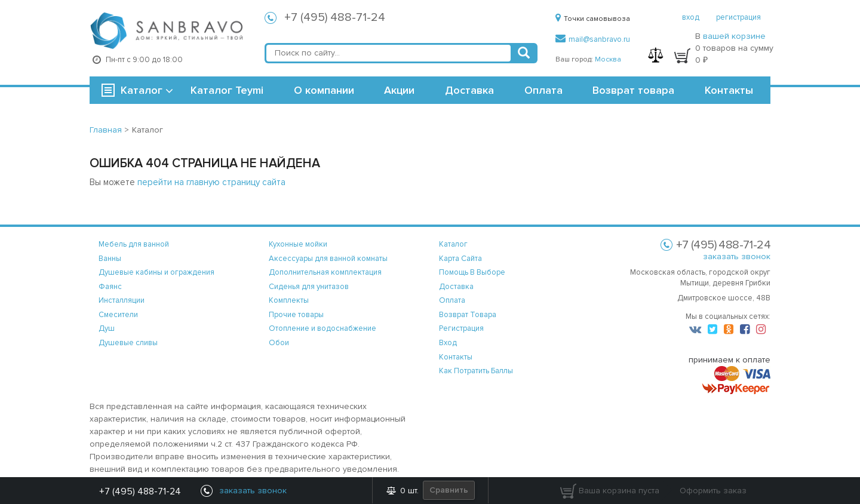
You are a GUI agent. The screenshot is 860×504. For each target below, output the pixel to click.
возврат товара (468, 315)
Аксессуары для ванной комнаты (328, 259)
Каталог (142, 90)
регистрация (738, 17)
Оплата (543, 90)
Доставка (469, 90)
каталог (453, 244)
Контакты (729, 90)
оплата (452, 300)
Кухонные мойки (298, 244)
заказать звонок (737, 256)
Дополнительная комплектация (325, 272)
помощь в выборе (472, 272)
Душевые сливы (128, 343)
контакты (456, 357)
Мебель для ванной (134, 244)
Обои (279, 343)
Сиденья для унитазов (309, 287)
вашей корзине (734, 36)
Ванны (110, 259)
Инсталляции (122, 300)
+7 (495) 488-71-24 (335, 17)
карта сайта (460, 259)
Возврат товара (633, 90)
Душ (107, 328)
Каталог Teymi (227, 90)
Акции (399, 90)
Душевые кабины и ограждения (156, 272)
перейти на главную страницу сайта (211, 182)
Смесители (118, 315)
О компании (324, 90)
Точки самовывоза (593, 19)
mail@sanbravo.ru (593, 39)
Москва (608, 59)
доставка (456, 287)
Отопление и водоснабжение (322, 328)
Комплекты (289, 300)
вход (691, 17)
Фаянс (110, 287)
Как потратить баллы (476, 371)
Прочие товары (296, 315)
